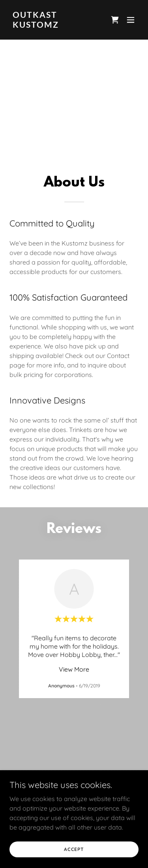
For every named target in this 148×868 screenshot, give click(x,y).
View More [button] (74, 669)
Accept (74, 849)
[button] (131, 20)
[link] (55, 25)
